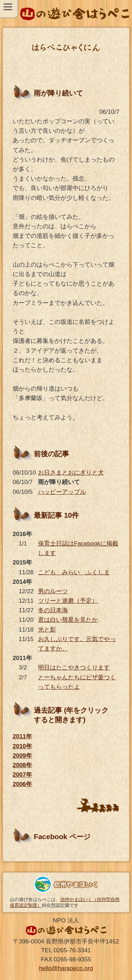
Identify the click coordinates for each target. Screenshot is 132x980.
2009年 (22, 756)
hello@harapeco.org (66, 968)
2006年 (22, 784)
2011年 (22, 736)
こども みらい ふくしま (74, 572)
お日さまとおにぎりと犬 (71, 473)
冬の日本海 (53, 610)
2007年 (22, 775)
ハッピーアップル (62, 492)
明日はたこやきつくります (74, 668)
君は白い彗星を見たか (68, 620)
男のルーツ (53, 591)
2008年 (22, 765)
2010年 (22, 746)
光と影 (47, 630)
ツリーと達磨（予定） (68, 601)
